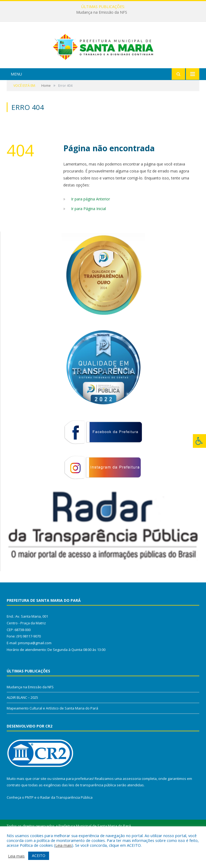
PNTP (29, 822)
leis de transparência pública (92, 810)
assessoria (132, 803)
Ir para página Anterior (91, 224)
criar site (39, 803)
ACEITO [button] (39, 856)
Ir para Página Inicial (89, 233)
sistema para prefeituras (73, 803)
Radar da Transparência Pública (66, 822)
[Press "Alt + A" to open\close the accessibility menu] (199, 441)
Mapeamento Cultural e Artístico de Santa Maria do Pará (52, 733)
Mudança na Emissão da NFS (102, 12)
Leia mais (64, 845)
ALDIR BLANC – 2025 (22, 722)
